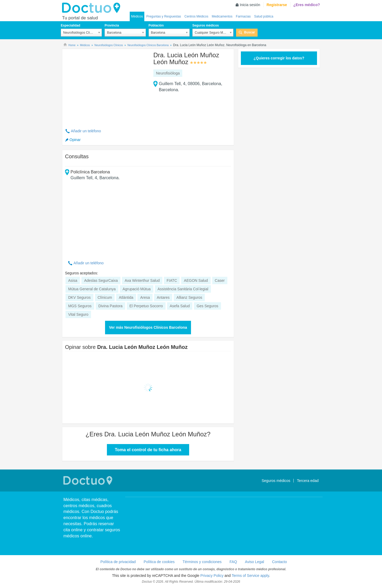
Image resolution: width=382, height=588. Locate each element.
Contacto (279, 562)
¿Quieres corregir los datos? (279, 58)
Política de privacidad (118, 562)
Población (156, 25)
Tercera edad (308, 481)
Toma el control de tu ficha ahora (148, 450)
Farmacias (243, 16)
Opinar (75, 140)
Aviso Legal (254, 562)
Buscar (249, 32)
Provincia (112, 25)
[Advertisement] (106, 86)
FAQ (233, 562)
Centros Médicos (196, 16)
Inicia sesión (250, 5)
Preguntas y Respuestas (164, 16)
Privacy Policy (212, 576)
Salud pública (264, 16)
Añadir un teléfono (86, 131)
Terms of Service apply (250, 576)
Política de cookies (159, 562)
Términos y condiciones (202, 562)
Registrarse (277, 5)
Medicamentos (222, 16)
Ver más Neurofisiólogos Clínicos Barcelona (148, 327)
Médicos (137, 16)
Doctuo (93, 8)
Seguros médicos (206, 25)
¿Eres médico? (307, 5)
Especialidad (70, 25)
